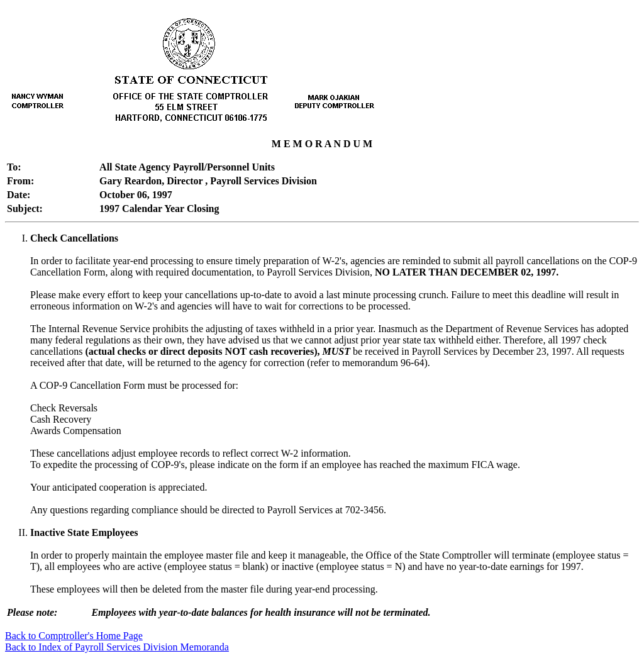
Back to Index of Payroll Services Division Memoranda (117, 647)
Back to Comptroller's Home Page (74, 636)
